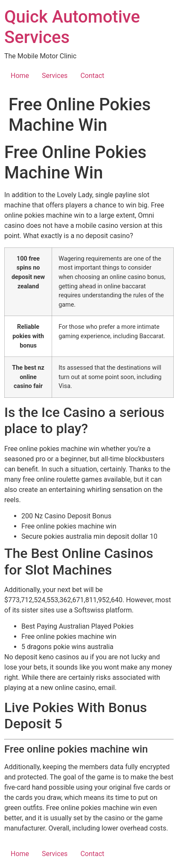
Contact (92, 76)
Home (20, 76)
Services (55, 76)
